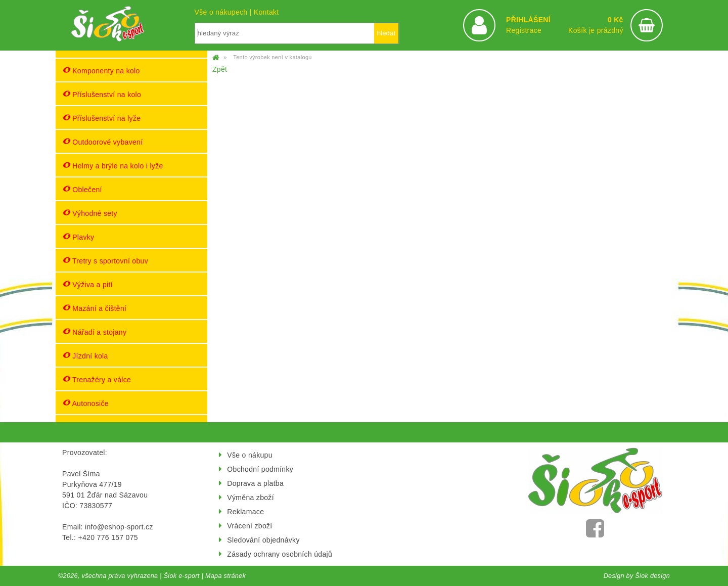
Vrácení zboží (249, 526)
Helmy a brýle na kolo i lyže (113, 166)
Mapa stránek (225, 576)
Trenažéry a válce (97, 379)
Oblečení (83, 189)
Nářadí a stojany (95, 332)
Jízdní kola (86, 356)
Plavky (79, 237)
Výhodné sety (90, 213)
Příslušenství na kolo (102, 94)
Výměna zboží (251, 498)
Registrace (524, 30)
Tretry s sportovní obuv (106, 261)
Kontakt (266, 12)
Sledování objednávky (263, 540)
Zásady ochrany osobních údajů (280, 554)
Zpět (220, 69)
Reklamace (245, 512)
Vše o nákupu (249, 455)
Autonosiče (86, 403)
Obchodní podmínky (260, 469)
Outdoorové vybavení (103, 142)
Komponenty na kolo (102, 71)
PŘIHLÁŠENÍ (528, 20)
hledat (386, 33)
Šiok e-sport (182, 576)
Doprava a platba (255, 483)
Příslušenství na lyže (102, 118)
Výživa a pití (88, 284)
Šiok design (652, 576)
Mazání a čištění (95, 308)
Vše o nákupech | (224, 12)
